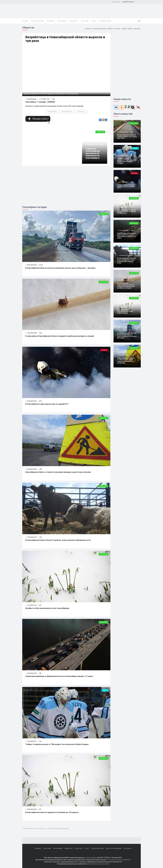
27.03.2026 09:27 (31, 741)
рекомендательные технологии (98, 864)
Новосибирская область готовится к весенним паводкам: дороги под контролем (58, 472)
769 (40, 741)
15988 (101, 144)
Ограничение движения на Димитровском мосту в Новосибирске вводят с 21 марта (59, 676)
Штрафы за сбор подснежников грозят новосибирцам (47, 608)
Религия (110, 29)
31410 (40, 265)
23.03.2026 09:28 (31, 809)
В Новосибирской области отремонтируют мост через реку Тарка (127, 137)
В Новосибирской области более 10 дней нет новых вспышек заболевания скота (58, 540)
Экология (88, 29)
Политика (51, 21)
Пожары (104, 350)
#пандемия (52, 112)
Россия (25, 21)
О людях (124, 29)
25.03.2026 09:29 (31, 401)
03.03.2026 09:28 (31, 469)
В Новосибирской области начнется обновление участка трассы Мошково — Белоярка (60, 268)
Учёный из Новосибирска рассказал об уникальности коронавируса (93, 153)
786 (40, 673)
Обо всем (117, 29)
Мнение (130, 29)
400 (132, 132)
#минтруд (81, 112)
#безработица (67, 112)
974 (40, 605)
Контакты (128, 848)
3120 (40, 333)
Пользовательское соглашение (118, 860)
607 (40, 809)
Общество (74, 21)
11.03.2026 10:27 (31, 605)
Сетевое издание (91, 858)
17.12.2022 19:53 (92, 144)
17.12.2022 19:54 (44, 99)
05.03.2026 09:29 (31, 265)
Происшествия (105, 21)
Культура (85, 21)
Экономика (62, 21)
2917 (40, 401)
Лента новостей (37, 21)
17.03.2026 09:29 (31, 537)
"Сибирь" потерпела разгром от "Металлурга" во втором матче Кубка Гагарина (57, 744)
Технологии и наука (99, 29)
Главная (38, 848)
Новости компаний (114, 848)
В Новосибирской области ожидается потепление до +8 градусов (52, 812)
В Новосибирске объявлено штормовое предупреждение (46, 828)
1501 (40, 537)
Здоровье (137, 29)
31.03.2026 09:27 (123, 132)
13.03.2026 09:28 (31, 333)
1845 (40, 469)
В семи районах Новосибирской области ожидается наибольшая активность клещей (60, 336)
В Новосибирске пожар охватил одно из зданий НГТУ (47, 404)
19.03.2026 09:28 (31, 673)
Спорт (94, 21)
